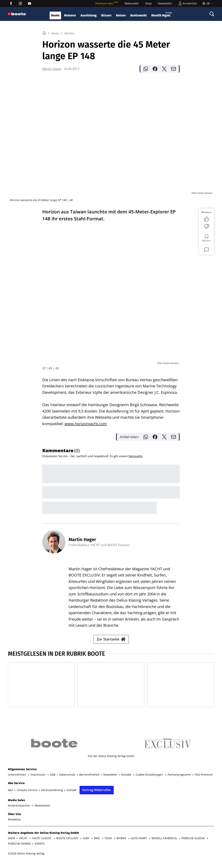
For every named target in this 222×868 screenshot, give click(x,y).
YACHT (24, 844)
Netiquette (135, 450)
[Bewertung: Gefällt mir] (207, 267)
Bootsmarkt (139, 15)
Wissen (106, 15)
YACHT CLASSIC (42, 844)
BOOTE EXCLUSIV (68, 844)
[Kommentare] (207, 298)
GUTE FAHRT (139, 844)
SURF (86, 844)
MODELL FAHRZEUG (165, 844)
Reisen (121, 15)
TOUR (108, 844)
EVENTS (40, 850)
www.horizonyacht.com (86, 417)
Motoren (70, 15)
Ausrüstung (89, 15)
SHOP (11, 844)
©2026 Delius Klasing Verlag (26, 860)
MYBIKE (122, 844)
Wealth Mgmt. (162, 14)
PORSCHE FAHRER (19, 850)
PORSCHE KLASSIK (194, 844)
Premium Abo (107, 3)
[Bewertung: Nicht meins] (207, 275)
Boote (55, 15)
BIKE (97, 844)
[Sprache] (207, 3)
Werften (69, 82)
